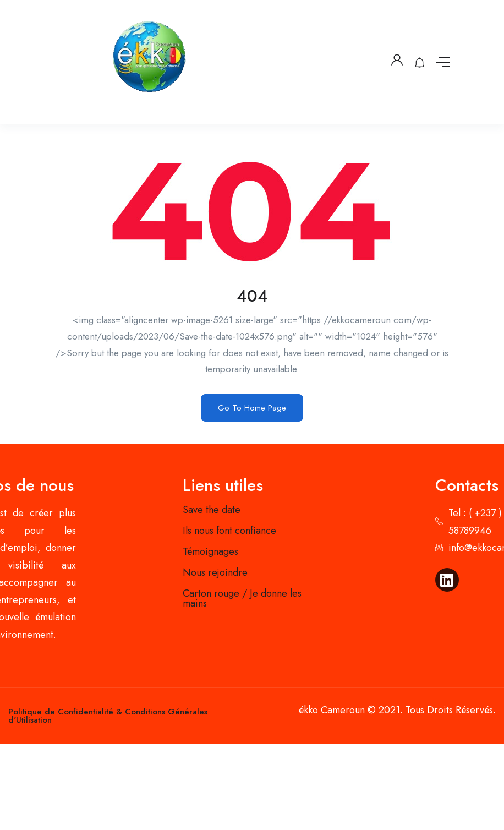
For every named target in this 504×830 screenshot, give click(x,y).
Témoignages (210, 551)
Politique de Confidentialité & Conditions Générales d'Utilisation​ (108, 716)
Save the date (212, 510)
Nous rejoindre (215, 572)
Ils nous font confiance (229, 531)
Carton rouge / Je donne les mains (242, 598)
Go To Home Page (252, 408)
